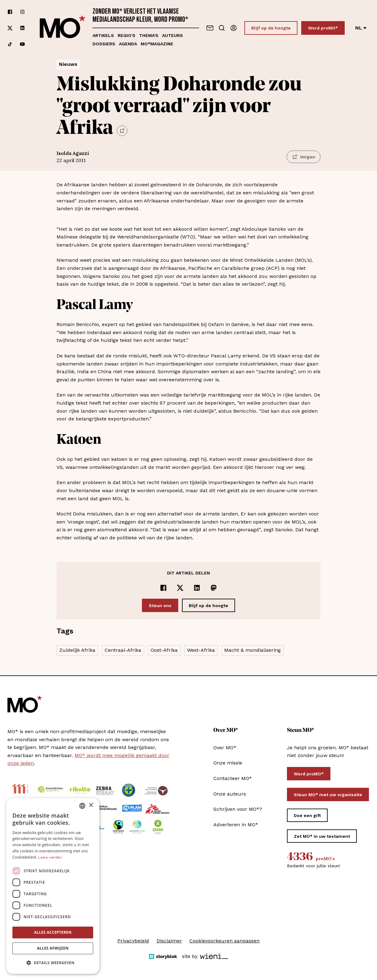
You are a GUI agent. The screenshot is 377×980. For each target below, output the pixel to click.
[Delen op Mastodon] (214, 588)
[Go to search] (222, 28)
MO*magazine (157, 44)
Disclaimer (169, 941)
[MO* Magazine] (62, 28)
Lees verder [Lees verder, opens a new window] (50, 857)
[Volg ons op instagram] (22, 12)
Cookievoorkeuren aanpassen (225, 941)
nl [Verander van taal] (361, 28)
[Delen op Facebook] (163, 588)
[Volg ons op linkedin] (22, 28)
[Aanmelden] (234, 28)
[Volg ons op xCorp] (10, 28)
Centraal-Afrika (123, 650)
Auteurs (173, 35)
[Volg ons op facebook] (10, 12)
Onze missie (228, 763)
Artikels (103, 35)
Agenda (128, 44)
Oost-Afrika (164, 650)
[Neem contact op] (210, 28)
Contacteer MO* (233, 778)
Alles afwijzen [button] (53, 948)
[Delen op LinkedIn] (197, 588)
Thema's (149, 35)
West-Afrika (201, 650)
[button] (53, 963)
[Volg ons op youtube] (22, 44)
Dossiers (104, 44)
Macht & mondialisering (252, 650)
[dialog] (53, 886)
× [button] (91, 805)
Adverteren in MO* (236, 825)
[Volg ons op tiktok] (10, 44)
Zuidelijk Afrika (77, 650)
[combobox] (82, 806)
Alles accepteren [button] (53, 932)
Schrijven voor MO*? (238, 809)
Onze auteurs (230, 794)
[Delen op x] (180, 588)
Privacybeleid (133, 941)
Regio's (127, 35)
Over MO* (225, 748)
